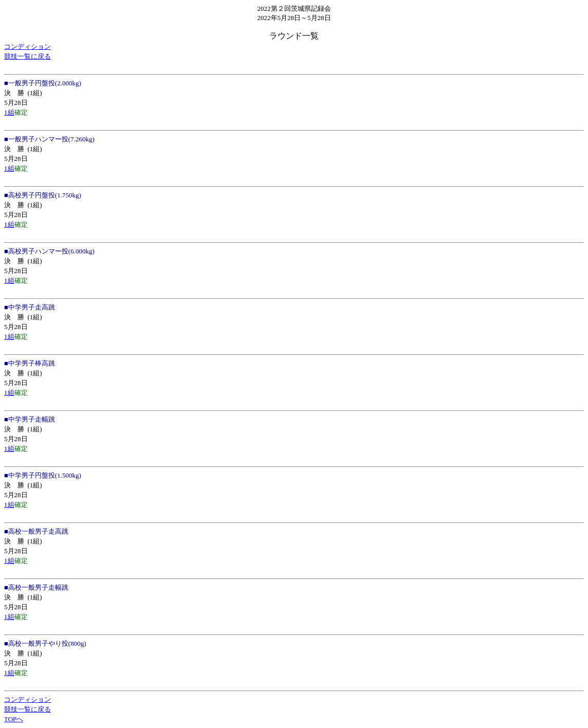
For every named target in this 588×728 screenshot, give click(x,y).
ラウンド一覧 (294, 36)
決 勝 (14, 93)
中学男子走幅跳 (32, 419)
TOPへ (14, 719)
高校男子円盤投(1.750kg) (45, 195)
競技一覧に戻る (27, 56)
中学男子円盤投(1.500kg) (45, 475)
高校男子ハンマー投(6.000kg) (51, 251)
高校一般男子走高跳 (38, 531)
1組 (9, 112)
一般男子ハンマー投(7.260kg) (51, 139)
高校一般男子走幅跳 (38, 587)
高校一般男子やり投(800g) (47, 643)
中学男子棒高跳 (32, 363)
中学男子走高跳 (32, 307)
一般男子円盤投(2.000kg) (45, 83)
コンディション (27, 47)
